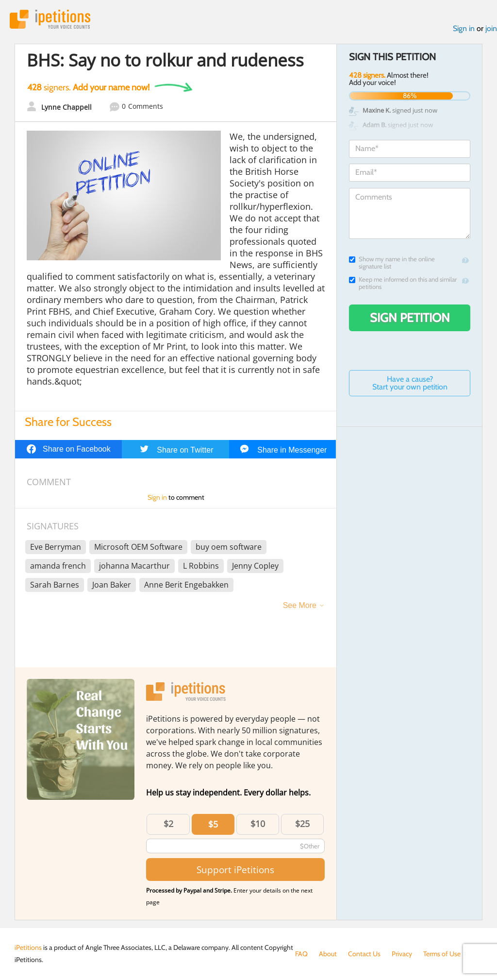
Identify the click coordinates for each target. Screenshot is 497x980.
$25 (302, 824)
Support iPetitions (235, 870)
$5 (213, 824)
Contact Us (364, 954)
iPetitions (50, 19)
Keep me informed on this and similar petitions (403, 283)
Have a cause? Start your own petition (410, 383)
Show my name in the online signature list (392, 263)
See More (300, 605)
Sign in (464, 28)
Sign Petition (410, 318)
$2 (168, 824)
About (328, 954)
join (491, 28)
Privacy (402, 954)
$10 (258, 824)
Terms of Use (442, 954)
